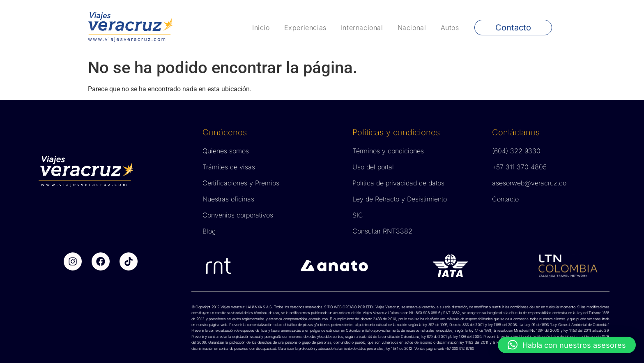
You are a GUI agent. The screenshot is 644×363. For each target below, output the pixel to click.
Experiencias (305, 28)
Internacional (362, 28)
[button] (567, 345)
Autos (450, 28)
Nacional (412, 28)
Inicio (261, 28)
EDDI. (370, 307)
